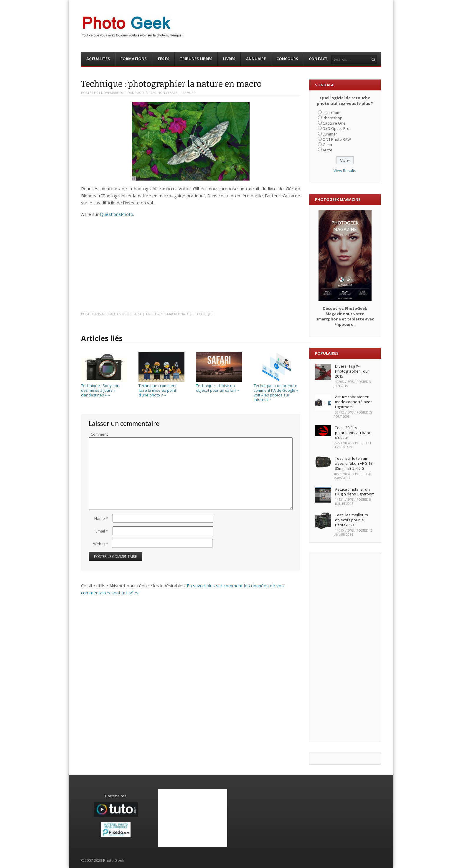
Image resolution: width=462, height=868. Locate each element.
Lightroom (331, 113)
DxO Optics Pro (336, 128)
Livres (160, 314)
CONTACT (318, 59)
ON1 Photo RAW (337, 139)
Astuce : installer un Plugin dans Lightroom (355, 492)
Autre (327, 150)
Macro (173, 314)
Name (101, 518)
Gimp (327, 145)
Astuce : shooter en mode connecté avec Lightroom (354, 402)
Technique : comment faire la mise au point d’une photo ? (161, 388)
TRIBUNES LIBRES (196, 59)
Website (100, 544)
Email (102, 531)
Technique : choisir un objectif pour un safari (219, 386)
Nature (187, 314)
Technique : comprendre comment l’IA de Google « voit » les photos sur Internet (277, 390)
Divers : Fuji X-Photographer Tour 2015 (352, 371)
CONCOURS (287, 59)
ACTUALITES (98, 59)
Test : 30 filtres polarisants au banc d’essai (353, 433)
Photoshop (333, 118)
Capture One (334, 123)
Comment (99, 434)
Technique (204, 314)
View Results (345, 171)
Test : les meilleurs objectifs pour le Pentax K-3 (352, 520)
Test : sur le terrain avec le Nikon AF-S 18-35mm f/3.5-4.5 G (354, 463)
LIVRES (229, 59)
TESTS (163, 59)
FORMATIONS (134, 59)
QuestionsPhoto (117, 214)
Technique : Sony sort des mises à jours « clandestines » (104, 388)
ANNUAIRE (256, 59)
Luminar (330, 134)
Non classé (167, 93)
